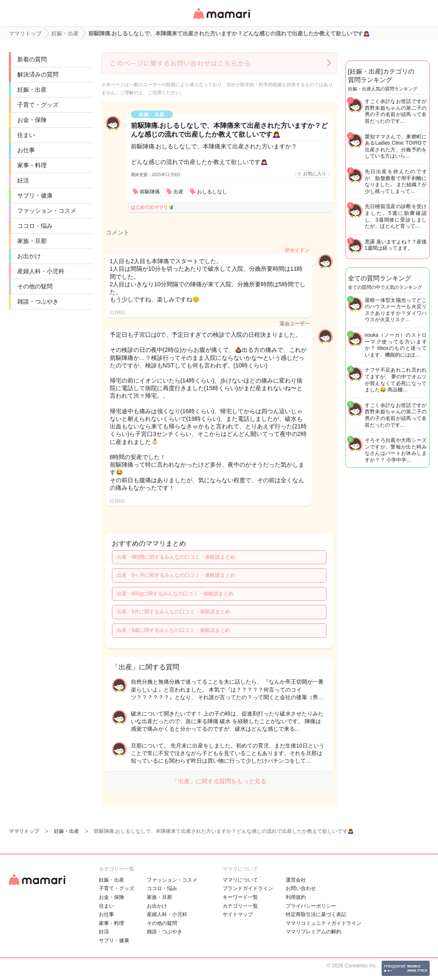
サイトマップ (238, 914)
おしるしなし (212, 192)
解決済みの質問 (38, 74)
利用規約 (296, 897)
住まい (26, 135)
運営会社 (296, 880)
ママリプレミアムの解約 (313, 932)
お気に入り (315, 174)
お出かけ (29, 256)
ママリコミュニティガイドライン (324, 923)
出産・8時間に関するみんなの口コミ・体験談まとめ (176, 557)
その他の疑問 (35, 286)
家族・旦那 (32, 241)
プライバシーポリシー (311, 906)
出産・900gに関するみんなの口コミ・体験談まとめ (175, 594)
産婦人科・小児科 (41, 271)
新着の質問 (32, 59)
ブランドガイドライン (248, 888)
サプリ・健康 (35, 195)
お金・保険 (32, 120)
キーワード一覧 (240, 897)
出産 (178, 192)
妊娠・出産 (32, 90)
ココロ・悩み (35, 226)
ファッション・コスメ (47, 211)
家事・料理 (32, 165)
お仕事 (26, 150)
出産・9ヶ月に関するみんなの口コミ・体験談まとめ (176, 575)
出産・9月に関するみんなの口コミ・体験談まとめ (174, 612)
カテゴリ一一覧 (240, 906)
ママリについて (240, 880)
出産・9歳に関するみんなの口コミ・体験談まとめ (174, 630)
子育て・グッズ (38, 105)
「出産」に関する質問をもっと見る (219, 781)
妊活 (23, 180)
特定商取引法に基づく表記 (316, 914)
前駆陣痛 (150, 192)
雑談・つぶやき (38, 301)
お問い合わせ (301, 888)
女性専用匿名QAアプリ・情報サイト (221, 20)
